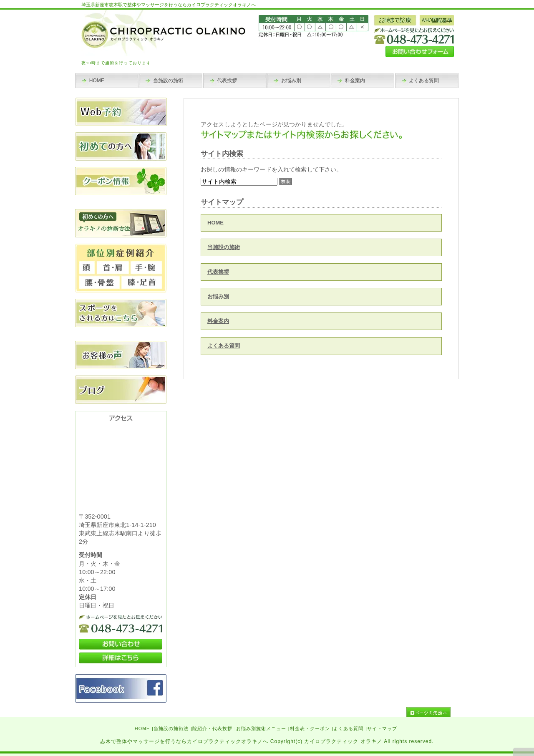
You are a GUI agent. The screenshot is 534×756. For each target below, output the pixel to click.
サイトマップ (382, 728)
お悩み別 (218, 296)
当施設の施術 (224, 247)
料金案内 (218, 321)
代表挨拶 (218, 272)
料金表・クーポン (310, 728)
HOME (215, 223)
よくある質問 (224, 346)
